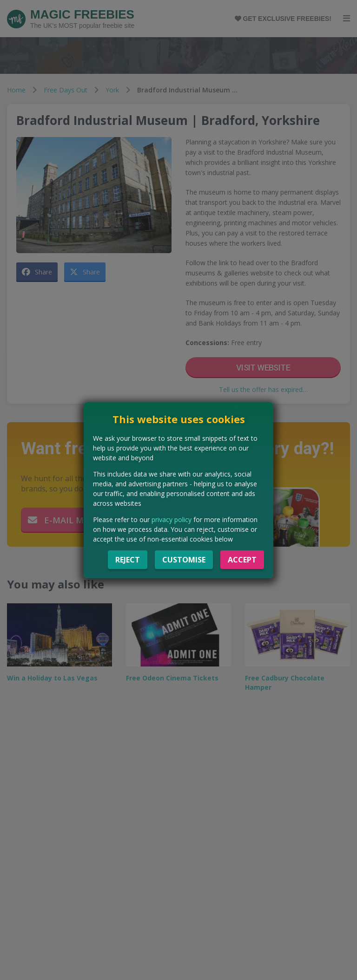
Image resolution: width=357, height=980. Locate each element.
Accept (242, 560)
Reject (128, 560)
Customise (184, 560)
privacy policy (172, 519)
